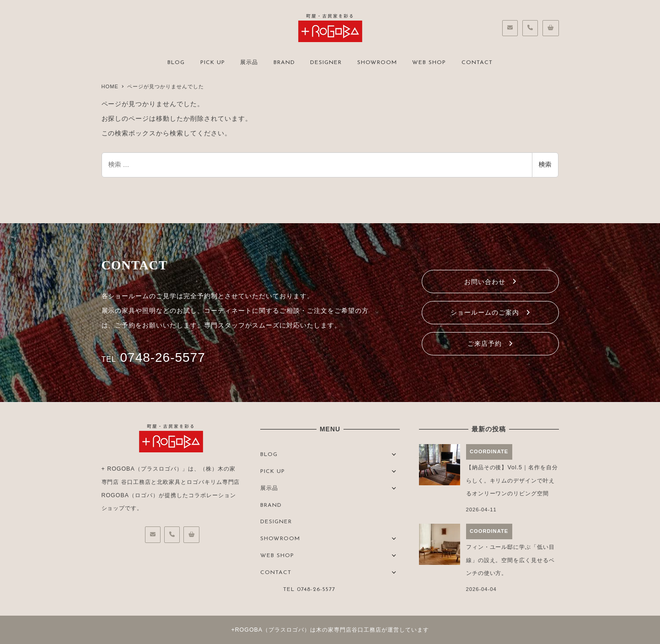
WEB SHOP (277, 556)
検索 (545, 165)
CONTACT (276, 573)
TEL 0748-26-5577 (309, 590)
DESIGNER (276, 522)
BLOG (269, 455)
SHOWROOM (280, 539)
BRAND (271, 505)
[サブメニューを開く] (394, 453)
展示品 (269, 488)
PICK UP (273, 472)
